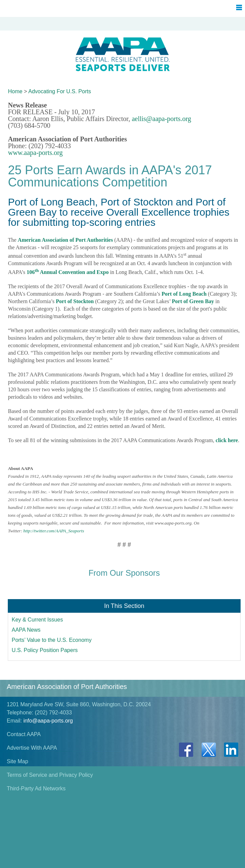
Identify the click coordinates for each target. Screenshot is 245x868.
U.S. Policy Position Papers (45, 650)
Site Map (17, 761)
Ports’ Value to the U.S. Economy (52, 640)
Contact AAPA (24, 734)
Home (15, 91)
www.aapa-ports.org (35, 153)
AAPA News (26, 630)
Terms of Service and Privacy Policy (50, 775)
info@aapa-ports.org (48, 721)
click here (227, 440)
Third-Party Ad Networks (36, 788)
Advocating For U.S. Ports (60, 91)
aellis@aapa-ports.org (161, 119)
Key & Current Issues (37, 620)
